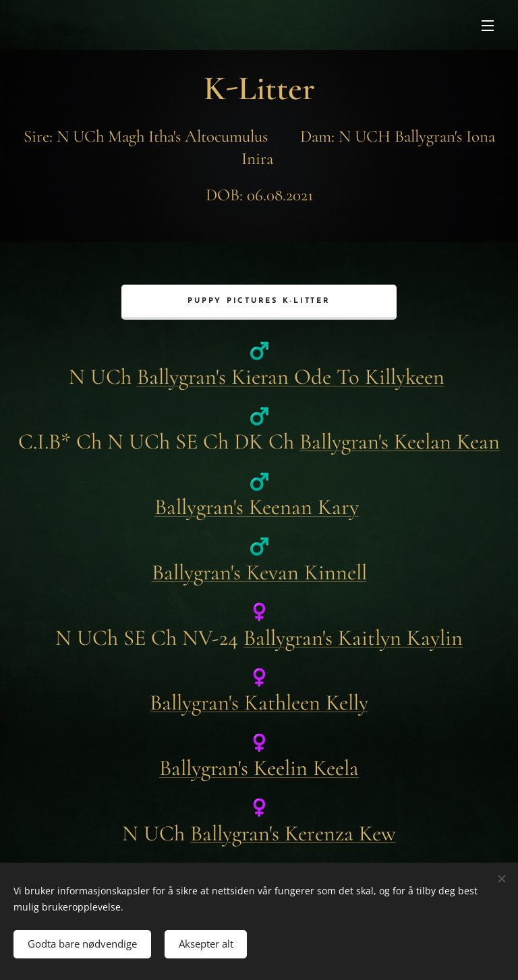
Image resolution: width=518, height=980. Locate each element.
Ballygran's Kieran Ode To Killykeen (291, 376)
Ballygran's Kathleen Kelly (259, 702)
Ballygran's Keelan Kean (400, 441)
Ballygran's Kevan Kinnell (259, 572)
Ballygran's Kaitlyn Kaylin (353, 637)
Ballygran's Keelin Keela (259, 768)
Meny (488, 26)
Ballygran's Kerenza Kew (293, 833)
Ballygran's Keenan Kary (257, 507)
